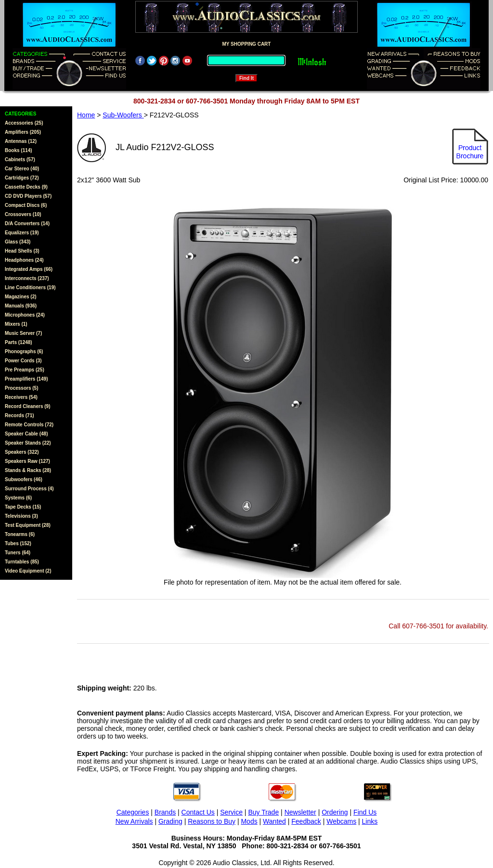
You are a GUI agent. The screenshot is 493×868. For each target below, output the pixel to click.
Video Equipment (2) (28, 571)
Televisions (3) (21, 516)
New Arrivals (134, 821)
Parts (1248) (19, 342)
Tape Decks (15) (23, 507)
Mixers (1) (16, 324)
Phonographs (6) (24, 351)
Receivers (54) (21, 397)
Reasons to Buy (212, 821)
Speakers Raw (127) (27, 461)
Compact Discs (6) (26, 205)
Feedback (306, 821)
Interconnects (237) (27, 278)
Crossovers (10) (23, 214)
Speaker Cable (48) (26, 434)
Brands (165, 812)
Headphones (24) (24, 260)
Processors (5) (21, 388)
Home (86, 115)
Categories (133, 812)
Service (231, 812)
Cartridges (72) (22, 178)
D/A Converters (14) (27, 223)
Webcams (341, 821)
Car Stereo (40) (22, 169)
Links (370, 821)
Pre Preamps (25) (25, 370)
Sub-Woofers (123, 115)
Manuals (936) (21, 306)
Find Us (365, 812)
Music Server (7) (23, 333)
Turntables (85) (22, 562)
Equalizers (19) (22, 233)
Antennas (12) (21, 141)
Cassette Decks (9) (26, 187)
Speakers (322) (22, 452)
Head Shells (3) (22, 251)
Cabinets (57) (20, 160)
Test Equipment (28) (28, 525)
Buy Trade (263, 812)
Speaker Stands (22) (28, 443)
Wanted (274, 821)
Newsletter (300, 812)
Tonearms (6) (20, 534)
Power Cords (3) (23, 361)
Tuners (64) (18, 553)
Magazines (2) (21, 297)
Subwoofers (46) (24, 479)
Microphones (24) (25, 315)
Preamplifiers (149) (26, 379)
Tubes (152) (18, 543)
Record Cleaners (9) (27, 406)
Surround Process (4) (29, 489)
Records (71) (19, 415)
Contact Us (198, 812)
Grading (170, 821)
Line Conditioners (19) (30, 287)
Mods (249, 821)
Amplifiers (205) (23, 132)
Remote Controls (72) (29, 425)
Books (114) (19, 150)
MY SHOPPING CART (247, 44)
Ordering (335, 812)
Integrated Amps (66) (29, 269)
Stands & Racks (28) (28, 470)
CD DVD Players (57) (28, 196)
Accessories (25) (24, 123)
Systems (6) (18, 498)
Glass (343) (18, 242)
